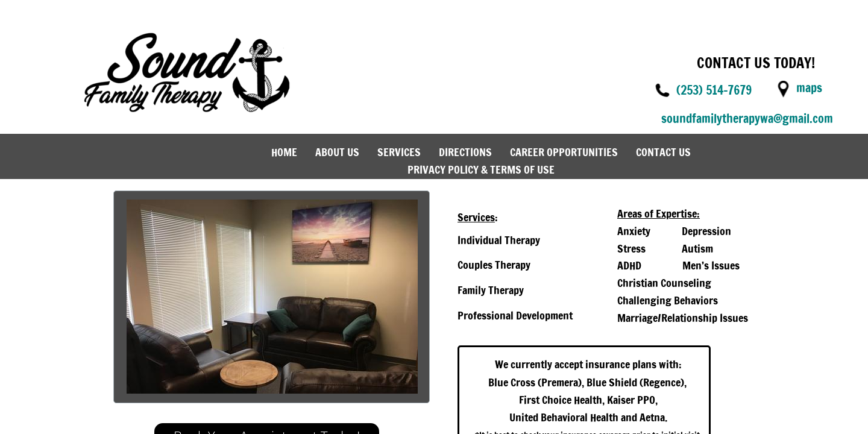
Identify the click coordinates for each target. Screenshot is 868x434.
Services (399, 152)
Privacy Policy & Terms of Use (481, 169)
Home (284, 152)
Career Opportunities (564, 152)
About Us (337, 152)
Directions (465, 152)
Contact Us (663, 152)
